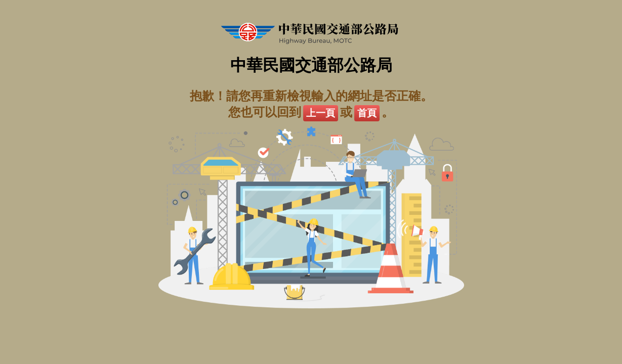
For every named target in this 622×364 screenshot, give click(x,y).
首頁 (367, 113)
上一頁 (321, 113)
